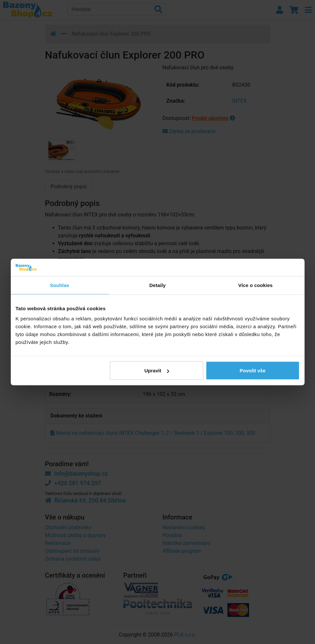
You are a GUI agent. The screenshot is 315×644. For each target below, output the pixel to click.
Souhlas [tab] (60, 285)
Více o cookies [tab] (256, 285)
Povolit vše (252, 371)
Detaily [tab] (158, 285)
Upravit (157, 371)
